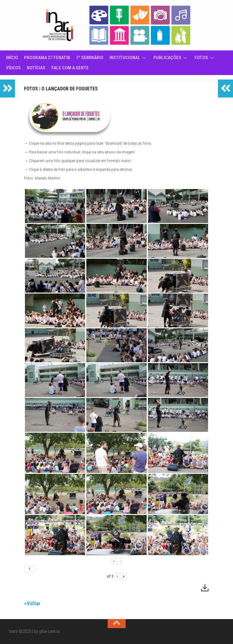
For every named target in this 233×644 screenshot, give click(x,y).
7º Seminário (90, 58)
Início (12, 58)
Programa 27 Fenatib (47, 58)
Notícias (36, 68)
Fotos (201, 58)
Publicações (167, 58)
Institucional (125, 58)
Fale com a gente (70, 68)
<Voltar (32, 603)
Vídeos (13, 68)
